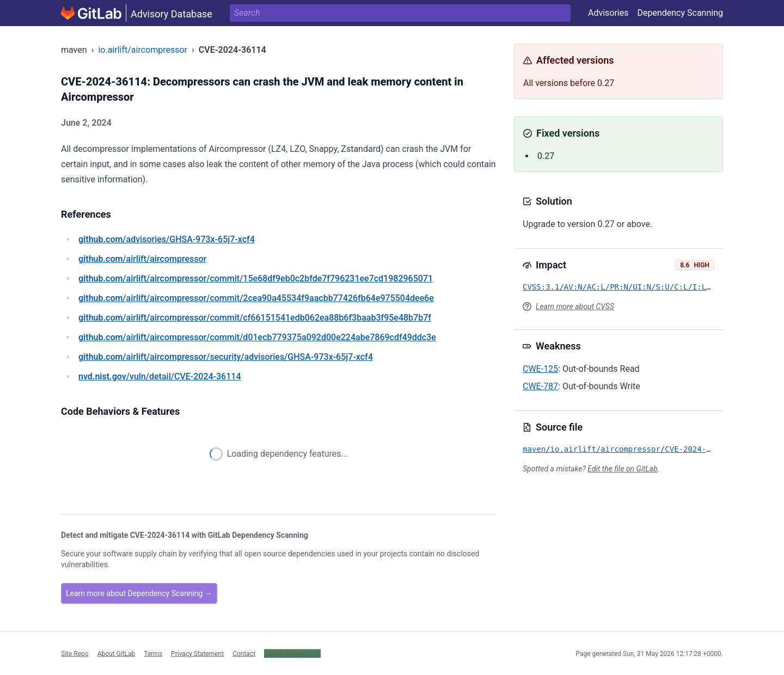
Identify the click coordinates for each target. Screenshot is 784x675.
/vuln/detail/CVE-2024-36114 (160, 376)
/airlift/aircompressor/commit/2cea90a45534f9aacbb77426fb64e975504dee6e (256, 298)
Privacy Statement (197, 653)
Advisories (608, 13)
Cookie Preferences (292, 653)
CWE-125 (540, 369)
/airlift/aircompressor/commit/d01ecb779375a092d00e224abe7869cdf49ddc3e (257, 337)
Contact (244, 653)
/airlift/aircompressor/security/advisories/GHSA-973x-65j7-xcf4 (226, 357)
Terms (153, 653)
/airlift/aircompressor (142, 259)
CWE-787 (540, 386)
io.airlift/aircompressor (143, 50)
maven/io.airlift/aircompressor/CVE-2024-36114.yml (635, 449)
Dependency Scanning (680, 13)
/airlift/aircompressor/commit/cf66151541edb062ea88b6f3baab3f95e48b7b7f (255, 318)
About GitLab (117, 653)
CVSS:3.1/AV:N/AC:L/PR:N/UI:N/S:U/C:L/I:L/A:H (624, 287)
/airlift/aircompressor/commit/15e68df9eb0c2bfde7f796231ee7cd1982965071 (256, 278)
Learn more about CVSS (575, 306)
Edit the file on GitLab (622, 469)
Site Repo (75, 653)
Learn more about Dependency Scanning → (139, 593)
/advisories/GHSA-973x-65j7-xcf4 (167, 239)
